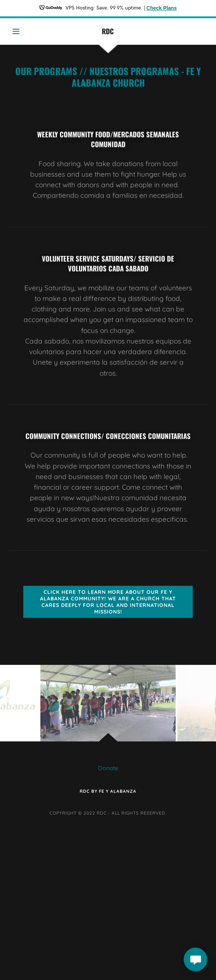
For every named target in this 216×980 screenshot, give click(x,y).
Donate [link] (108, 768)
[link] (108, 31)
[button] (24, 31)
